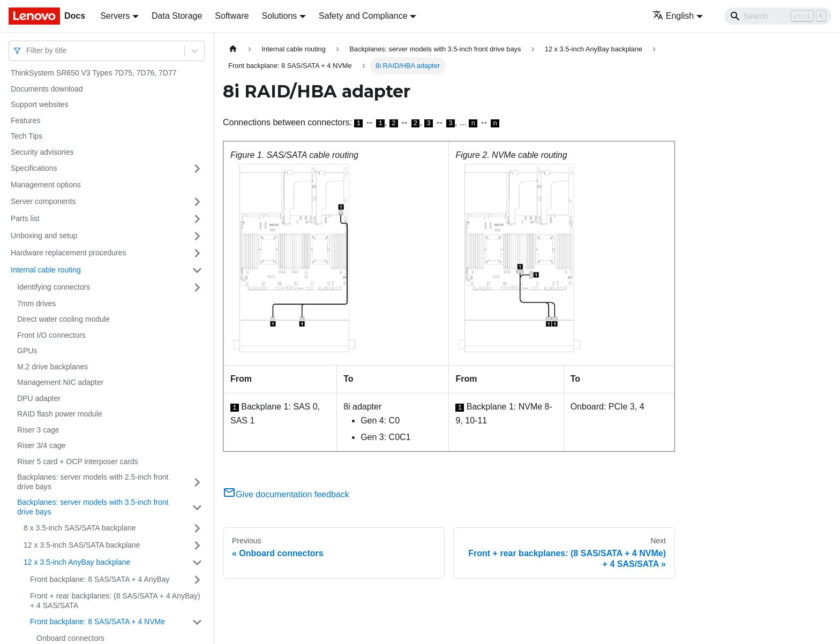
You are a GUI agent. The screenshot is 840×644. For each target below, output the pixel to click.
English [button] (673, 16)
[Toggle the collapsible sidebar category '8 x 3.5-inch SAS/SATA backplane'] (197, 528)
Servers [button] (115, 16)
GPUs (27, 351)
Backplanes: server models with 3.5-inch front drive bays (93, 507)
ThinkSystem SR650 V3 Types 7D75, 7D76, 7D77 (93, 73)
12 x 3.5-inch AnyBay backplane (77, 562)
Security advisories (42, 152)
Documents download (47, 89)
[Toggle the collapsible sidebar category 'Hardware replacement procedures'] (197, 253)
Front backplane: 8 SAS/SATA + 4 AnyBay (100, 579)
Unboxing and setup (44, 236)
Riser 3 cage (38, 430)
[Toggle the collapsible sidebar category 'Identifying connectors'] (197, 287)
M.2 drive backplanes (52, 367)
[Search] (778, 16)
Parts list (25, 218)
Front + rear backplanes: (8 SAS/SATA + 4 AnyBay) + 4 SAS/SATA (115, 601)
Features (25, 120)
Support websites (39, 104)
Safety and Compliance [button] (363, 16)
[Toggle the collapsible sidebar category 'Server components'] (197, 202)
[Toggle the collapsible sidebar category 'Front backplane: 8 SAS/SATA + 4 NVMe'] (197, 622)
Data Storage (177, 16)
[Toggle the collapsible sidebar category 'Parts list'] (197, 219)
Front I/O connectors (51, 335)
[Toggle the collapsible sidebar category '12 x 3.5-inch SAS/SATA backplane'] (197, 545)
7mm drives (36, 304)
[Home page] (233, 49)
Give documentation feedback (286, 494)
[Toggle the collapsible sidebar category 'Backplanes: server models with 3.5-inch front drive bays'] (197, 507)
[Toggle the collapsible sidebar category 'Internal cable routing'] (197, 270)
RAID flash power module (60, 414)
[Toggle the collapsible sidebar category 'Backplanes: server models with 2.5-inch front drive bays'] (197, 482)
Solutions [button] (279, 16)
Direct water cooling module (63, 319)
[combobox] (27, 51)
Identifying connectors (54, 287)
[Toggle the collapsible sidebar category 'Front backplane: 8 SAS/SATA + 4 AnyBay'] (197, 580)
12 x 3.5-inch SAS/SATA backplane (82, 545)
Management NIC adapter (60, 382)
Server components (43, 201)
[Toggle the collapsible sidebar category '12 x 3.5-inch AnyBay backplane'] (197, 563)
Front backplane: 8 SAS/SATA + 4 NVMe (97, 622)
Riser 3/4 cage (41, 445)
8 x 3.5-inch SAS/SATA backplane (80, 528)
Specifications (34, 168)
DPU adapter (39, 398)
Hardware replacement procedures (69, 253)
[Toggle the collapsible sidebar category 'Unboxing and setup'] (197, 236)
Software (232, 16)
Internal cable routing (46, 270)
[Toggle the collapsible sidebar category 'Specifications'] (197, 169)
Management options (46, 185)
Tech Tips (27, 136)
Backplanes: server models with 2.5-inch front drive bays (93, 482)
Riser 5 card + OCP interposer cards (78, 461)
